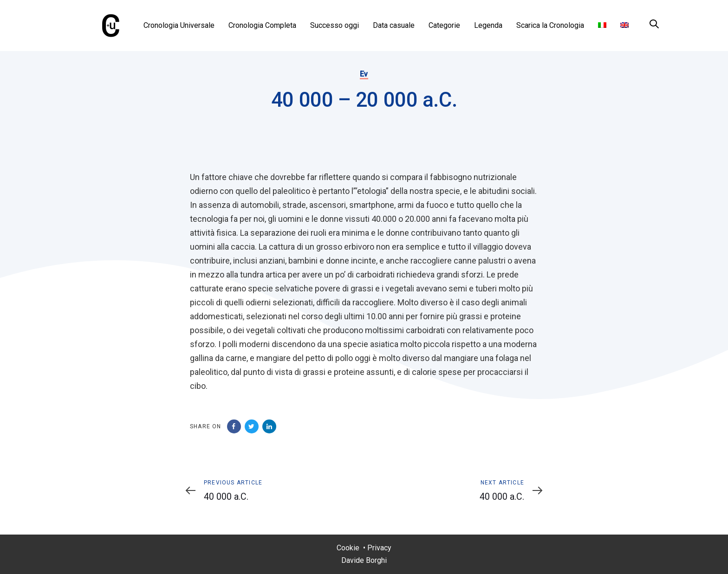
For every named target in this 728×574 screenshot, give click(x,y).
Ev (364, 74)
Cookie (348, 548)
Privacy (379, 548)
